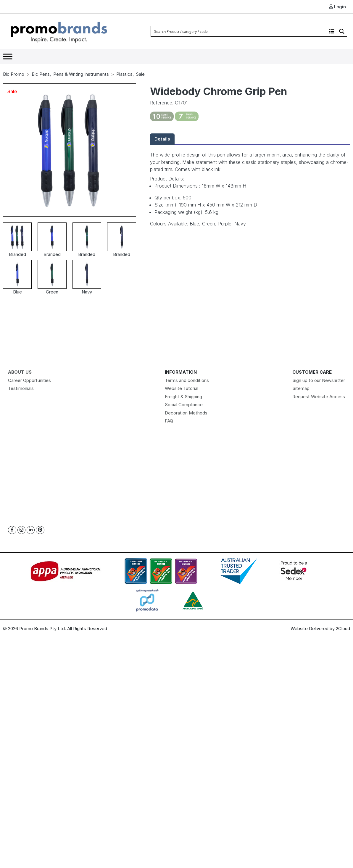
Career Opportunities (29, 380)
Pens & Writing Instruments (81, 74)
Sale (140, 74)
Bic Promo (14, 74)
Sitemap (301, 388)
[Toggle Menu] (8, 56)
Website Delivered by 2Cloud (320, 629)
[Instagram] (21, 530)
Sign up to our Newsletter (319, 380)
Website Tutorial (182, 388)
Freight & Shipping (183, 397)
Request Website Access (319, 397)
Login (337, 7)
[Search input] (239, 31)
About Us (20, 372)
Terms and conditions (187, 380)
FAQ (169, 421)
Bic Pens (41, 74)
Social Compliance (184, 405)
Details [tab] (162, 139)
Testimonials (21, 388)
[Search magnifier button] (342, 31)
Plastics (124, 74)
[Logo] (59, 31)
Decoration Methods (186, 413)
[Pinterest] (40, 530)
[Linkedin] (31, 530)
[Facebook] (12, 530)
